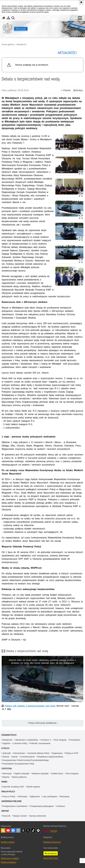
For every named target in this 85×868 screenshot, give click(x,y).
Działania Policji (9, 735)
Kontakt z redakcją (8, 842)
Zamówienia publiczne (11, 801)
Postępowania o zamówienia (15, 806)
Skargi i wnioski (20, 816)
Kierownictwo (19, 753)
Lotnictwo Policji (20, 743)
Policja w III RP (72, 753)
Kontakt (5, 811)
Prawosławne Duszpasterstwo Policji (18, 764)
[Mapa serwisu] (8, 18)
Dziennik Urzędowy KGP (13, 787)
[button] (80, 18)
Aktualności (21, 44)
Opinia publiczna (19, 777)
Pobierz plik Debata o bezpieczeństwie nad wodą (30, 706)
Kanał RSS (3, 830)
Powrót (66, 90)
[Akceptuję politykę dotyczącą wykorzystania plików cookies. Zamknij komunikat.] (81, 2)
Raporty (6, 777)
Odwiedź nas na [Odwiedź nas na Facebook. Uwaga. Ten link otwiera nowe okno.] (13, 830)
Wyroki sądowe (33, 787)
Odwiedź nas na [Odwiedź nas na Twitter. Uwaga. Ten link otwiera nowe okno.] (28, 830)
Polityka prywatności (9, 862)
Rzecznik (7, 816)
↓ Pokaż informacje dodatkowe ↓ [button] (42, 723)
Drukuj (78, 90)
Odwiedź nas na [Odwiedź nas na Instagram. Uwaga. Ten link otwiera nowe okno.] (18, 830)
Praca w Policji (8, 792)
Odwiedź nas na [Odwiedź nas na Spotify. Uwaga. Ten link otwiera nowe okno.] (38, 830)
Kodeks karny (57, 774)
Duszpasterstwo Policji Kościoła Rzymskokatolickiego (26, 760)
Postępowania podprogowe (42, 806)
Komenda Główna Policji (38, 753)
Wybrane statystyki (40, 774)
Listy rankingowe (50, 796)
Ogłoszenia (35, 796)
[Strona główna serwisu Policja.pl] (4, 18)
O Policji (5, 748)
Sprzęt (15, 757)
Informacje (7, 774)
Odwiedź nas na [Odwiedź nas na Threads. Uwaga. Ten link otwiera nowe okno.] (23, 830)
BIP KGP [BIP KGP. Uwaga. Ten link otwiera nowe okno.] (54, 831)
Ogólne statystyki (22, 774)
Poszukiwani (75, 740)
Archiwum (61, 806)
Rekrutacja (65, 796)
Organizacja (57, 753)
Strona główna (8, 44)
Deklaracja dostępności (52, 842)
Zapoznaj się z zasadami (10, 858)
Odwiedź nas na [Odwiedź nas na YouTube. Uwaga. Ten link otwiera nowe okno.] (8, 830)
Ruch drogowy (60, 740)
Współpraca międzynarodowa (50, 757)
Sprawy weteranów (38, 816)
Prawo (4, 782)
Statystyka (7, 769)
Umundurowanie (28, 757)
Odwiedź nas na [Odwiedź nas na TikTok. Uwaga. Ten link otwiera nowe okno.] (33, 830)
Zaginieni (7, 743)
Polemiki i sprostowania (40, 743)
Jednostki (7, 753)
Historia (6, 757)
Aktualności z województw (27, 740)
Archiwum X (46, 740)
